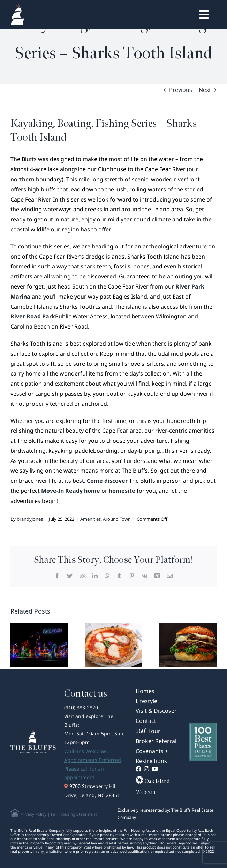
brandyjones (30, 519)
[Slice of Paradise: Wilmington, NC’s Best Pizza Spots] (113, 644)
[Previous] (16, 644)
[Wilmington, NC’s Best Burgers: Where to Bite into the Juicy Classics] (188, 644)
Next (205, 90)
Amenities (90, 519)
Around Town (117, 519)
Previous (181, 90)
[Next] (211, 644)
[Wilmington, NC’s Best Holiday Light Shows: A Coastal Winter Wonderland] (39, 644)
